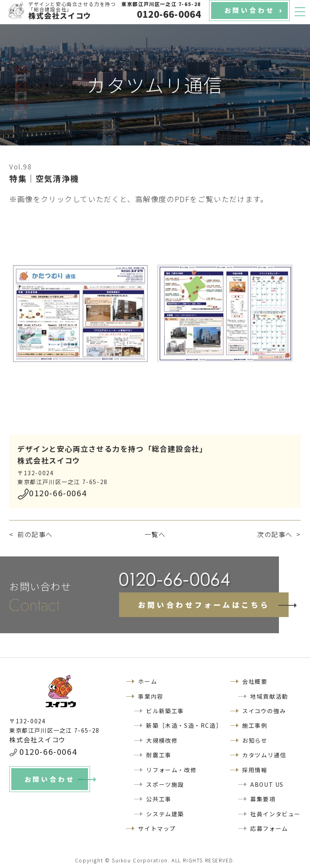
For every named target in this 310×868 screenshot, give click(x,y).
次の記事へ (275, 534)
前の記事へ (35, 534)
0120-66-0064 (58, 493)
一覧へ (155, 534)
